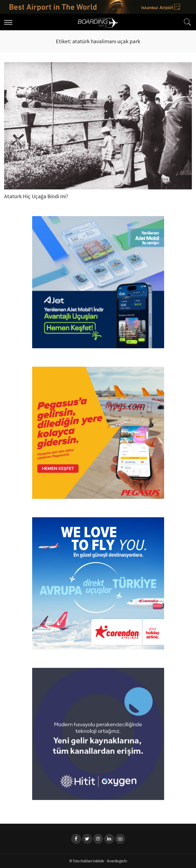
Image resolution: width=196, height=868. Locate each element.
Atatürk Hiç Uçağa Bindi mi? (36, 197)
